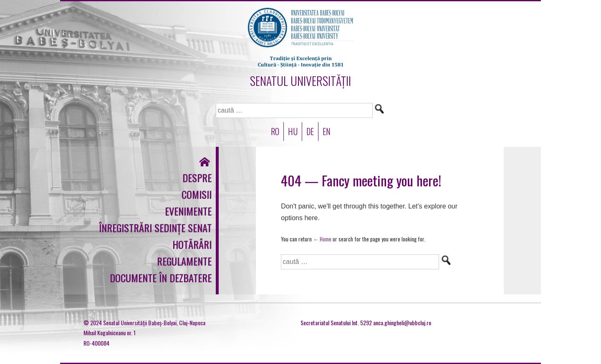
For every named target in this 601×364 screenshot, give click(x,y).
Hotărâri (192, 244)
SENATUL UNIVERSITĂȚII (300, 81)
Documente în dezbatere (161, 278)
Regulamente (184, 261)
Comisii (197, 194)
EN (327, 131)
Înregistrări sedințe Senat (155, 228)
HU (293, 131)
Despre (197, 178)
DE (310, 131)
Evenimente (188, 211)
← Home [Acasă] (322, 239)
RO (275, 131)
